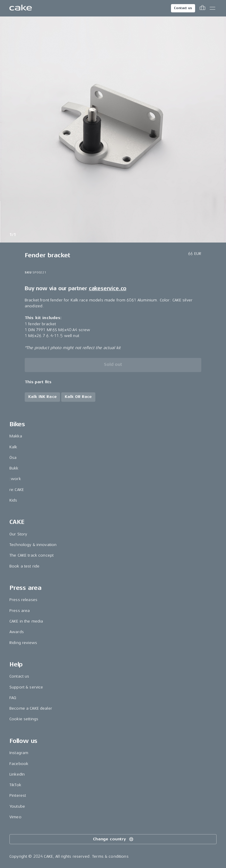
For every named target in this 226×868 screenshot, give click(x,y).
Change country (114, 839)
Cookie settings (24, 719)
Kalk (13, 447)
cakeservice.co (108, 288)
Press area (20, 611)
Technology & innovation (33, 545)
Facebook (19, 764)
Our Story (18, 534)
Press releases (23, 600)
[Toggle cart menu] (202, 8)
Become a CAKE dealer (31, 708)
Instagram (19, 753)
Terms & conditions (110, 856)
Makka (16, 436)
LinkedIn (17, 774)
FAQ (13, 698)
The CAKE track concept (31, 555)
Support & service (26, 687)
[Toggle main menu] (212, 8)
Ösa (13, 458)
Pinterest (18, 795)
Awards (17, 632)
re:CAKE (17, 490)
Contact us (183, 8)
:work (15, 479)
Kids (13, 500)
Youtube (17, 806)
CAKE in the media (26, 621)
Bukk (14, 468)
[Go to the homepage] (21, 8)
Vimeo (15, 817)
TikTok (15, 785)
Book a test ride (24, 566)
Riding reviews (23, 643)
